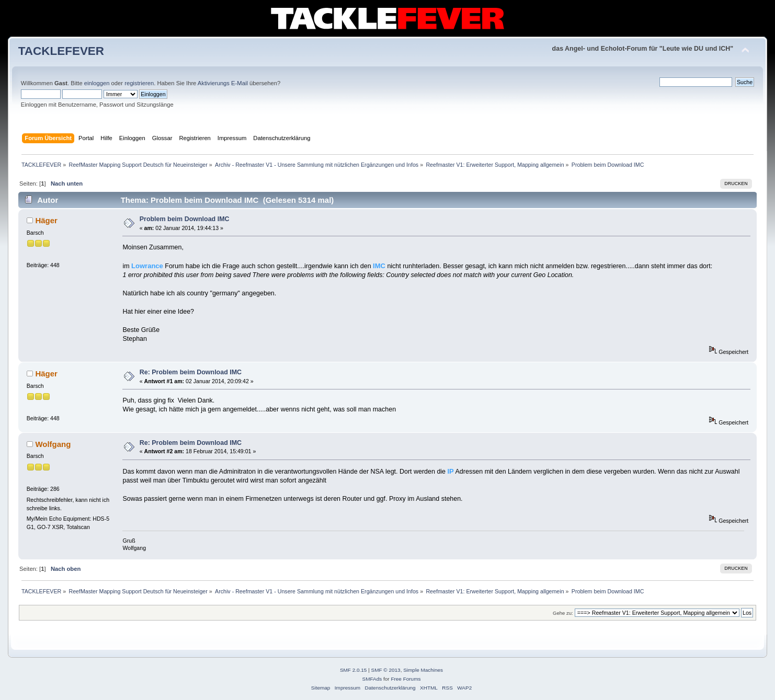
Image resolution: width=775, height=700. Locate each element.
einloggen (97, 83)
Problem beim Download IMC (185, 219)
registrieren (139, 83)
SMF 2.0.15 (354, 670)
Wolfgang (53, 444)
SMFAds (372, 679)
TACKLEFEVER (61, 51)
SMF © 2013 (386, 670)
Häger (46, 220)
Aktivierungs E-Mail (223, 83)
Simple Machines (423, 670)
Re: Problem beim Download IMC (191, 372)
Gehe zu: (563, 613)
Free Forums (406, 679)
